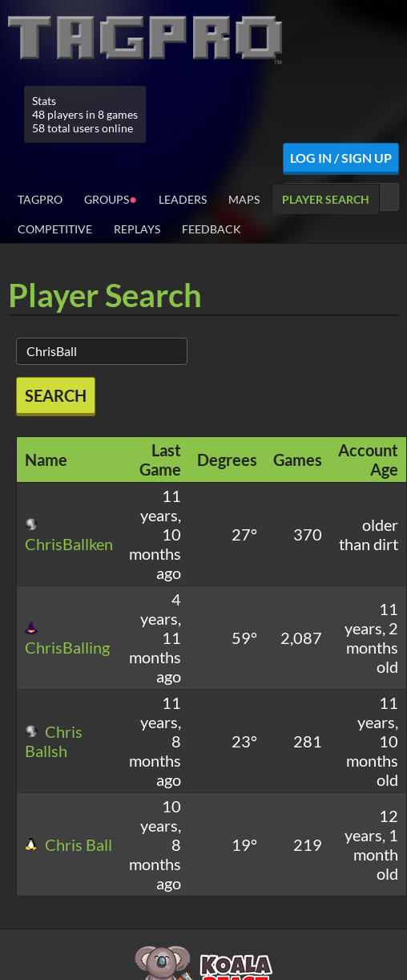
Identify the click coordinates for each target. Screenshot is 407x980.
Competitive (55, 229)
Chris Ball (69, 844)
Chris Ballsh (54, 741)
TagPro (40, 199)
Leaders (183, 199)
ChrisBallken (69, 536)
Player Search (326, 199)
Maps (244, 199)
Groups (111, 198)
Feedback (212, 229)
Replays (137, 229)
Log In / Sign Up (341, 158)
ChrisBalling (67, 639)
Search (56, 395)
